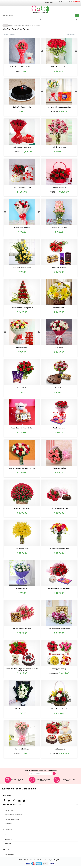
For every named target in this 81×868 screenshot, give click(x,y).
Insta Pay (76, 2)
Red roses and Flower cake (22, 147)
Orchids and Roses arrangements (22, 308)
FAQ (7, 835)
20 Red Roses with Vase (59, 67)
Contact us (9, 839)
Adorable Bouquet (59, 308)
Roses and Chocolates (59, 268)
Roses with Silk (22, 388)
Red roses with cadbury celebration (59, 107)
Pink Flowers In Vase (59, 147)
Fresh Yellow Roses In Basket (22, 268)
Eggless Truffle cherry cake (22, 107)
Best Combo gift (59, 749)
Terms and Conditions (12, 819)
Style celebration (22, 348)
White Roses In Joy (22, 589)
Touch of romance (59, 428)
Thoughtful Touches (59, 468)
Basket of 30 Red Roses (59, 187)
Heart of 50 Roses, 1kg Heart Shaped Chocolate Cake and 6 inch (22, 670)
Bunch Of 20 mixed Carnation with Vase (22, 468)
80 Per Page (72, 34)
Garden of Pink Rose (22, 749)
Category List (9, 855)
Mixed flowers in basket (59, 709)
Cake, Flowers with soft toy (22, 187)
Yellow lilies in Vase (22, 549)
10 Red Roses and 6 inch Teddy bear (22, 67)
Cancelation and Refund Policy (15, 815)
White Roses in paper (22, 709)
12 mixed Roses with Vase (22, 228)
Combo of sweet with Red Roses (59, 589)
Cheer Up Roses (59, 348)
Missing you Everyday (59, 669)
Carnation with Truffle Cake (59, 508)
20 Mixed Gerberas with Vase (59, 549)
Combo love (59, 388)
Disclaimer (8, 824)
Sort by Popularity (10, 34)
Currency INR (49, 2)
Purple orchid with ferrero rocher (59, 629)
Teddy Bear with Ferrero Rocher (22, 428)
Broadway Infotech (57, 860)
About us (8, 844)
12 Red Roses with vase (59, 228)
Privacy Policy (9, 810)
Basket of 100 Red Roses (22, 508)
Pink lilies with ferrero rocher (22, 629)
